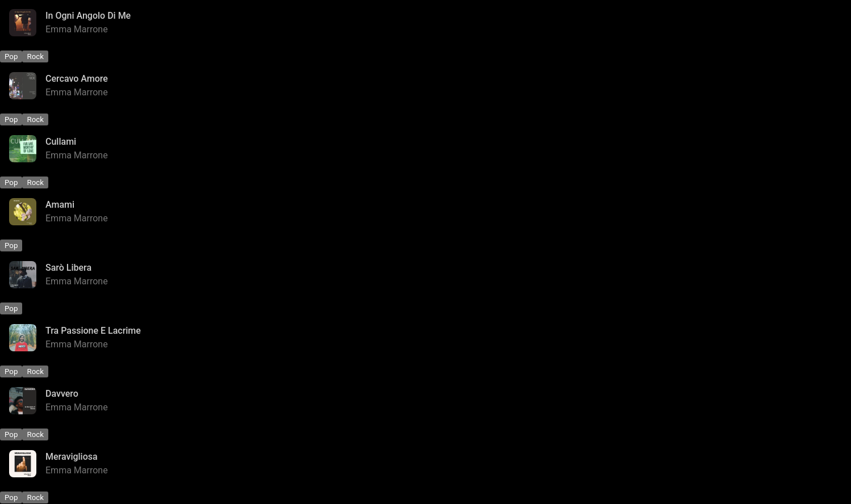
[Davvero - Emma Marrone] (426, 401)
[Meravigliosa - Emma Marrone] (426, 464)
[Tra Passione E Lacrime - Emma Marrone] (426, 338)
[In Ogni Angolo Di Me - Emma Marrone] (426, 23)
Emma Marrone (77, 29)
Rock (35, 56)
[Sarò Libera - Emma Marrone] (426, 275)
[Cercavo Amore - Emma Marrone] (426, 86)
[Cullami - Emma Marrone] (426, 149)
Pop (11, 56)
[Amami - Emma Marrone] (426, 212)
